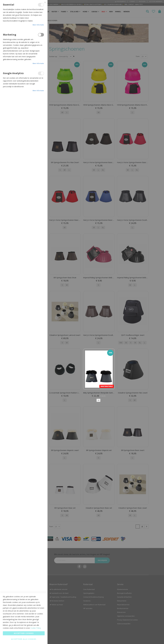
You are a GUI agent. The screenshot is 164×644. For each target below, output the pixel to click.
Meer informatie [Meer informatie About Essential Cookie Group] (38, 25)
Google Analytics (41, 73)
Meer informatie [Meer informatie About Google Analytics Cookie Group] (38, 91)
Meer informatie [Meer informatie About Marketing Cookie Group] (38, 63)
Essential (41, 5)
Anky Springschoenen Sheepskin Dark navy (99, 393)
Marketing (41, 35)
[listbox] (99, 400)
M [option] (99, 400)
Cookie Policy (36, 628)
